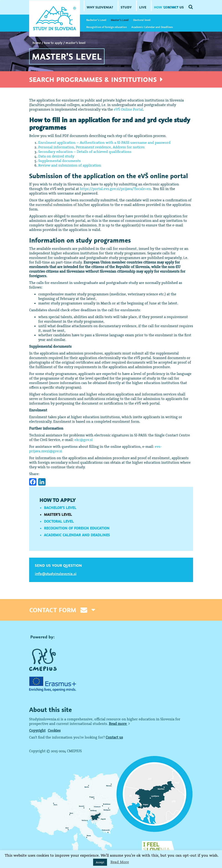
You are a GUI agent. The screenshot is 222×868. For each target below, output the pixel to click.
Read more (119, 724)
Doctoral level (142, 20)
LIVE (143, 7)
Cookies (54, 730)
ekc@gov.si (84, 440)
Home (37, 43)
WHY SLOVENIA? (100, 7)
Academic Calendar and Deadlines (152, 27)
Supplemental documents (59, 161)
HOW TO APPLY (166, 7)
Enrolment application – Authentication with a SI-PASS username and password (104, 142)
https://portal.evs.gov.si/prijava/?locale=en (115, 189)
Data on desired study (56, 156)
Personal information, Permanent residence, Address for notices (91, 147)
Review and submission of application (70, 165)
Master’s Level (120, 20)
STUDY (126, 7)
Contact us (114, 737)
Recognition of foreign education (107, 27)
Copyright (37, 730)
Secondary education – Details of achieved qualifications (85, 152)
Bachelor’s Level (96, 20)
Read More (120, 862)
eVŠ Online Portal (128, 109)
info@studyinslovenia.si (56, 574)
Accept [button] (100, 862)
